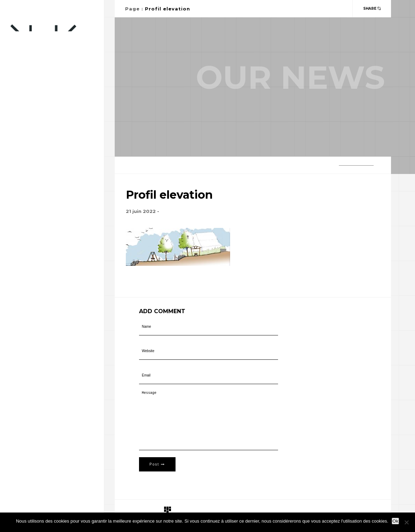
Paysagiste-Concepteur (41, 125)
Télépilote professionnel (45, 166)
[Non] (406, 522)
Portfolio (24, 139)
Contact (22, 153)
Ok (395, 521)
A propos (22, 180)
